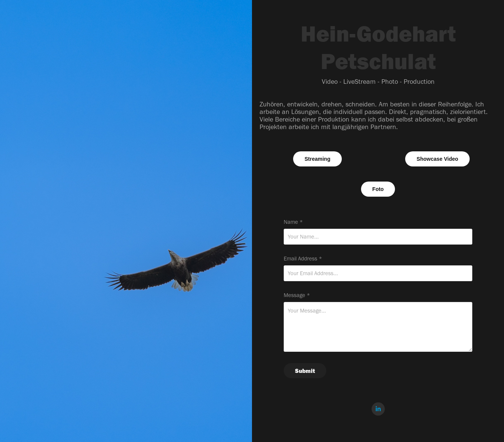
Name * (293, 222)
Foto (378, 189)
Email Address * (303, 259)
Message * (297, 295)
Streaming (317, 159)
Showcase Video (437, 159)
